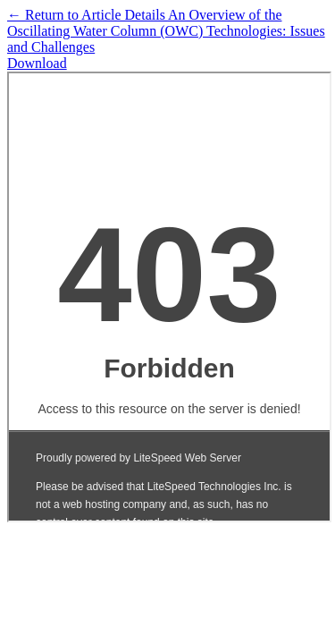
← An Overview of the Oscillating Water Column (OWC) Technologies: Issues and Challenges (166, 31)
